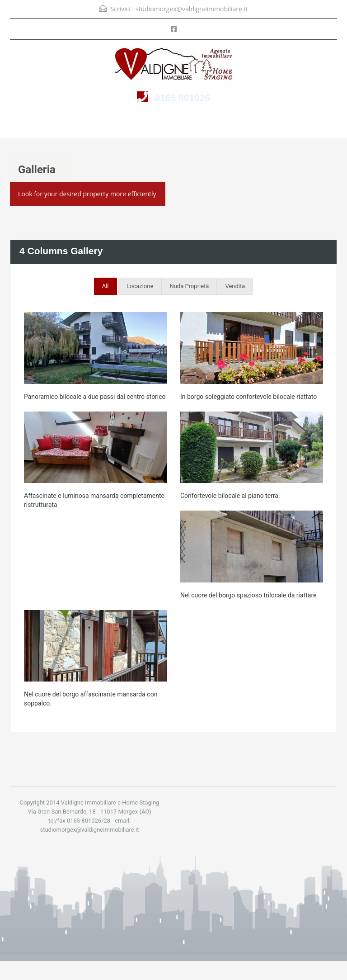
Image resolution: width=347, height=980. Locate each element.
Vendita (235, 286)
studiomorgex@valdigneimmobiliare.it (192, 9)
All (106, 286)
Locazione (140, 286)
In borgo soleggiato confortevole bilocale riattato (249, 397)
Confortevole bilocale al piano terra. (230, 496)
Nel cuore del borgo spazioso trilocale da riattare (248, 595)
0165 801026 (182, 97)
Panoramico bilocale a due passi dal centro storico (95, 397)
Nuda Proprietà (189, 286)
